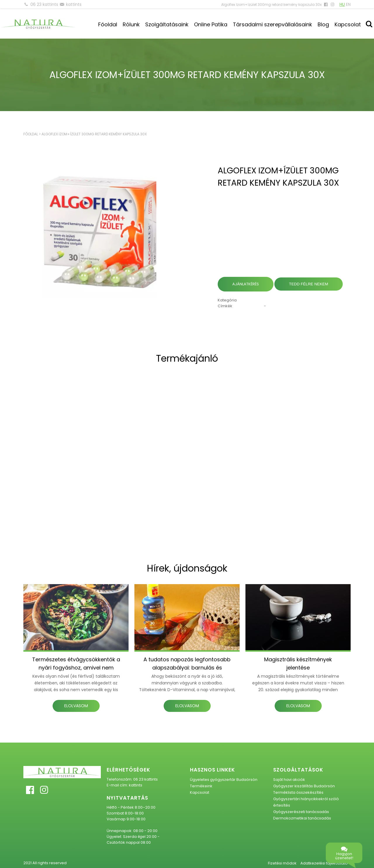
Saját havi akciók (289, 780)
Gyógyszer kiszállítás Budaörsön (304, 786)
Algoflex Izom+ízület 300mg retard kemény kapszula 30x (94, 134)
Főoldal (108, 24)
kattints (74, 4)
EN (348, 4)
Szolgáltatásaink (167, 24)
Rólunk (131, 24)
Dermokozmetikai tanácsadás (302, 818)
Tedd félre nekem (309, 284)
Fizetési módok (282, 863)
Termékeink (201, 786)
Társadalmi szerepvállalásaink (272, 24)
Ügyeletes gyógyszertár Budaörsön (224, 780)
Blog (323, 24)
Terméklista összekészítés (298, 792)
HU (342, 4)
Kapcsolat (348, 24)
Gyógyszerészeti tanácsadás (301, 812)
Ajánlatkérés (246, 284)
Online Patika (211, 24)
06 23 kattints (44, 4)
